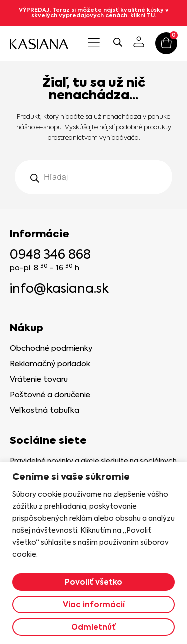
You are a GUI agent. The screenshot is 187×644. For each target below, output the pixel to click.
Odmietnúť (93, 627)
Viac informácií (94, 604)
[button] (94, 43)
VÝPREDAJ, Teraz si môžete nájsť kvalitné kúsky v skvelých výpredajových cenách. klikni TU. (94, 13)
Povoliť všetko (93, 582)
